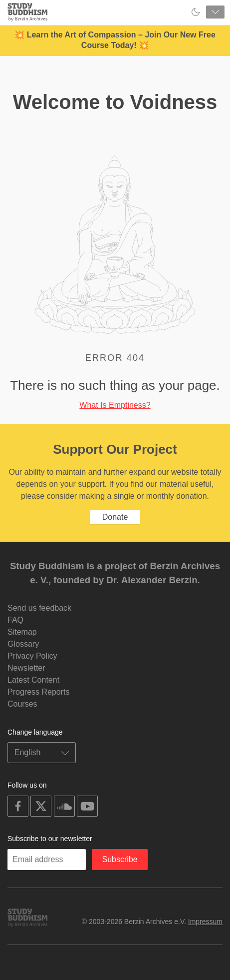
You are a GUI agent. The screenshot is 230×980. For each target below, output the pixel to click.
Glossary (23, 644)
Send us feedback (39, 608)
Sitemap (22, 632)
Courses (22, 704)
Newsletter (26, 668)
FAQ (15, 620)
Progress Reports (39, 692)
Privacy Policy (32, 656)
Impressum (205, 922)
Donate (115, 517)
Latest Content (33, 680)
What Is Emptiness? (115, 405)
